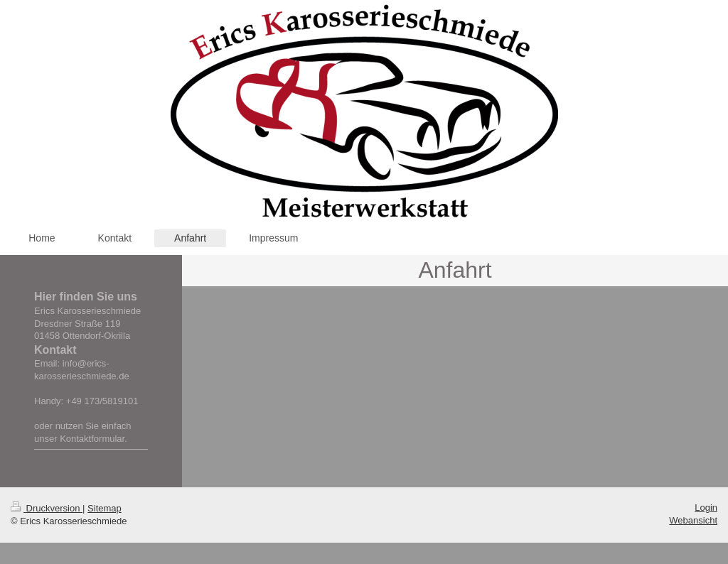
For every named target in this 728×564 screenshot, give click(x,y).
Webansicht (693, 520)
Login (706, 508)
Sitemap (105, 508)
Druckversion (47, 508)
